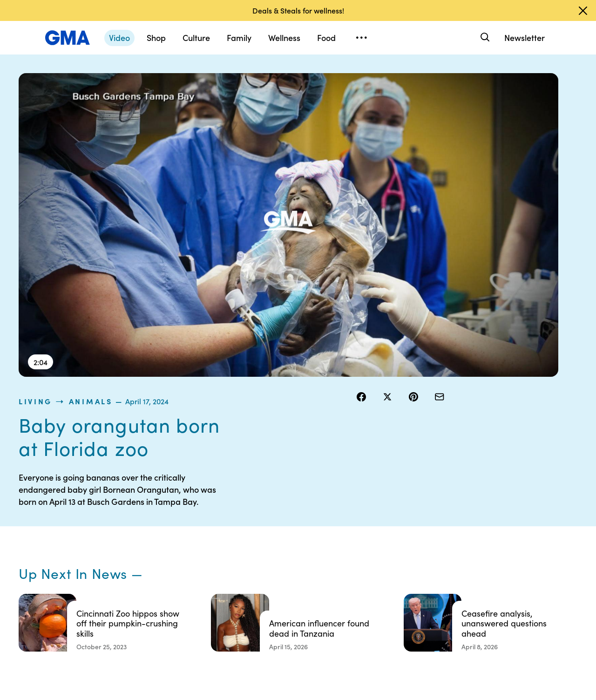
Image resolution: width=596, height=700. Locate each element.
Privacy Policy (294, 553)
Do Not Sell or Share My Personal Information (303, 578)
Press (354, 587)
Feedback (360, 604)
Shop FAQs (433, 520)
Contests (286, 520)
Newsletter (525, 37)
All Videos (432, 570)
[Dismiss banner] (583, 11)
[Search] (484, 37)
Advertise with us (298, 629)
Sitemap (502, 520)
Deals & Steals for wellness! (298, 10)
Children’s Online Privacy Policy (298, 608)
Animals (426, 79)
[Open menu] (361, 38)
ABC (424, 553)
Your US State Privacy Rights (366, 524)
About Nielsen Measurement (366, 566)
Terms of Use (292, 537)
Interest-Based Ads (375, 545)
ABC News (433, 537)
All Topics (431, 587)
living (371, 79)
